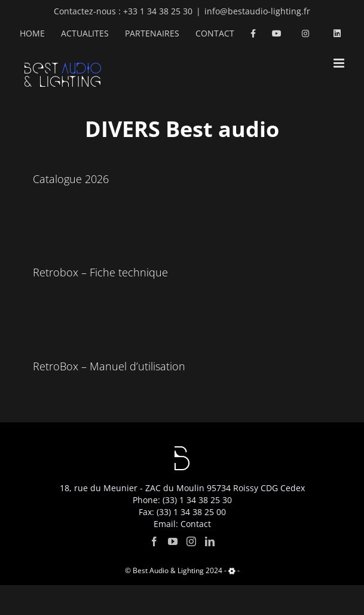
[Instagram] (191, 541)
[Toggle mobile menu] (340, 63)
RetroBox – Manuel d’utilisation (109, 366)
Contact (196, 524)
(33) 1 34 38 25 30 (197, 500)
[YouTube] (173, 541)
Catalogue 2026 (71, 179)
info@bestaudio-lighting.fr (257, 11)
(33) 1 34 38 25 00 (191, 512)
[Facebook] (154, 541)
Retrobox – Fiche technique (100, 272)
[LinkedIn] (210, 541)
